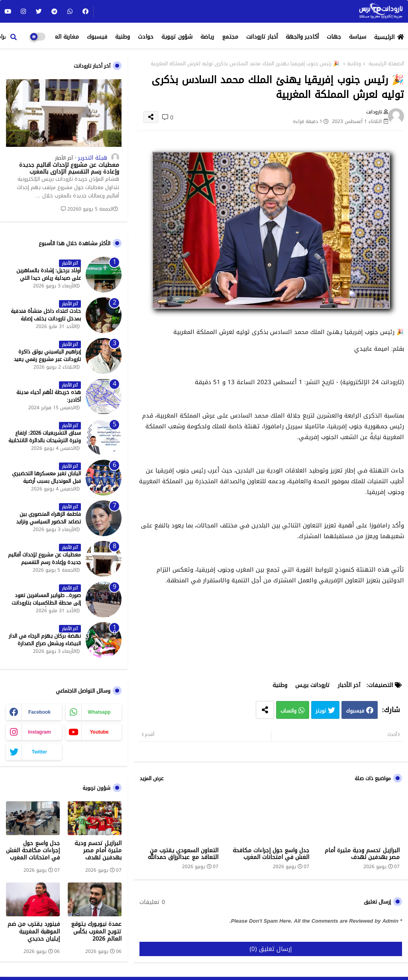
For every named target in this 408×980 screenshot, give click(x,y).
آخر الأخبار (349, 685)
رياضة (207, 37)
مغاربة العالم (63, 37)
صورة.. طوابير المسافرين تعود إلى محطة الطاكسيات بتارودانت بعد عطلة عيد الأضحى (46, 603)
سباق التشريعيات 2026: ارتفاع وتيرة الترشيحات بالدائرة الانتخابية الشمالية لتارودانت (45, 440)
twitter (39, 752)
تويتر (321, 711)
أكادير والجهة (302, 37)
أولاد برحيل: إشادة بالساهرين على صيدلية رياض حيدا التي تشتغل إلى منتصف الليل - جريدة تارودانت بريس (45, 282)
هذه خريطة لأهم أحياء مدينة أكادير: (49, 396)
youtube (99, 732)
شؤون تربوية (177, 37)
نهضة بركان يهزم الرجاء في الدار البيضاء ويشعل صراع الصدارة (45, 640)
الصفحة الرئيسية (386, 64)
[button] (14, 37)
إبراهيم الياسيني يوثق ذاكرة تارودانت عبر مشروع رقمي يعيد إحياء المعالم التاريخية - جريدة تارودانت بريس (47, 363)
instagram (39, 732)
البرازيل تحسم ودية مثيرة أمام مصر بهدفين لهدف (362, 854)
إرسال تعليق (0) (271, 949)
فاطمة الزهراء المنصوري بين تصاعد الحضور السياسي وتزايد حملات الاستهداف (48, 522)
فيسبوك (97, 37)
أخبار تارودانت (262, 37)
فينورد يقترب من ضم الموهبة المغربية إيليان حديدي (34, 932)
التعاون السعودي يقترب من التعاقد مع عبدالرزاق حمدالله (183, 854)
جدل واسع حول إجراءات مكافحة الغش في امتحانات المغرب (271, 854)
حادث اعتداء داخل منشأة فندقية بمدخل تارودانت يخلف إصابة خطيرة (46, 319)
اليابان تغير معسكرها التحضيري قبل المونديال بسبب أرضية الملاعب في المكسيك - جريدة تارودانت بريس (46, 485)
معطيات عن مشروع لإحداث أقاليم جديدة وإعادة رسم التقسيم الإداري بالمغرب (69, 169)
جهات (334, 37)
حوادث (146, 37)
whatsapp (99, 712)
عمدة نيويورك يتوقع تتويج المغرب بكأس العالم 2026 (96, 932)
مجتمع (230, 37)
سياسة (358, 37)
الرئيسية (384, 37)
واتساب (288, 711)
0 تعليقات (152, 902)
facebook (39, 712)
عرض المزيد (151, 779)
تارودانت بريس (313, 685)
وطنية (123, 37)
